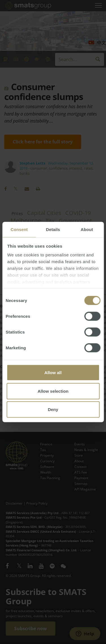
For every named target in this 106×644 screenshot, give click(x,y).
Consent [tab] (19, 229)
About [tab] (87, 229)
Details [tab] (53, 229)
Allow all (53, 373)
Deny (53, 409)
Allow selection (53, 391)
